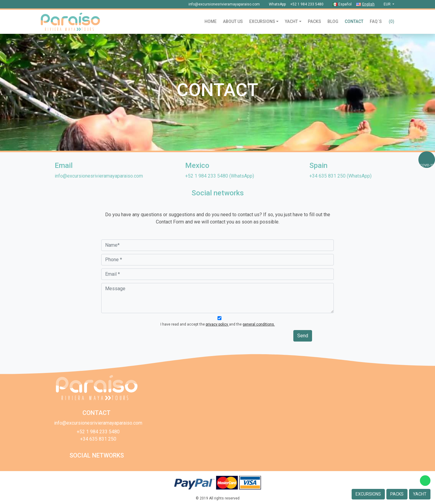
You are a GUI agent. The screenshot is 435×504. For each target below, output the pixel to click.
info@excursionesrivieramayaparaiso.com (224, 4)
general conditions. (259, 324)
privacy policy (217, 324)
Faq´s (376, 21)
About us (233, 21)
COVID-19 (427, 165)
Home (211, 21)
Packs (314, 21)
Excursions (262, 21)
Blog (333, 21)
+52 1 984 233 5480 (307, 4)
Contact (354, 21)
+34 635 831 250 (327, 176)
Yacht (291, 21)
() (391, 21)
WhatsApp (277, 4)
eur (388, 4)
